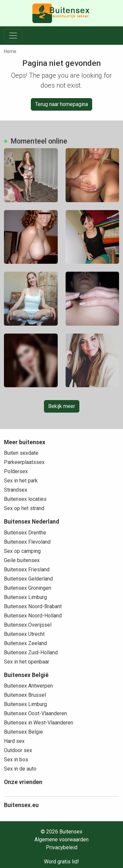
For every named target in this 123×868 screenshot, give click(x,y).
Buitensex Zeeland (25, 643)
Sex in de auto (20, 769)
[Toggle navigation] (13, 36)
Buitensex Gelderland (28, 579)
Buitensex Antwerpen (28, 686)
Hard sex (14, 741)
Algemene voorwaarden (61, 840)
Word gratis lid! (61, 862)
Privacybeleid (62, 847)
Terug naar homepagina (61, 104)
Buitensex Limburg (25, 597)
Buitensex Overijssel (28, 625)
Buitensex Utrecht (24, 634)
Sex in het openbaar (27, 662)
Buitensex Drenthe (25, 533)
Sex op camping (22, 551)
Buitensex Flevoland (27, 542)
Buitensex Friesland (27, 570)
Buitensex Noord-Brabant (33, 606)
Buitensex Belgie (23, 732)
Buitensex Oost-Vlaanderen (35, 713)
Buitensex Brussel (25, 695)
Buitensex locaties (25, 499)
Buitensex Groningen (28, 588)
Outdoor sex (18, 750)
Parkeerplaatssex (24, 462)
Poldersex (16, 471)
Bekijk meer (62, 406)
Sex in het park (21, 481)
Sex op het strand (24, 508)
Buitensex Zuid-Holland (31, 652)
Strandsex (16, 490)
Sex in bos (16, 759)
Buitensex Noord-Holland (33, 616)
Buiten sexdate (21, 453)
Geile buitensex (22, 560)
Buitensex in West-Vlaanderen (39, 723)
